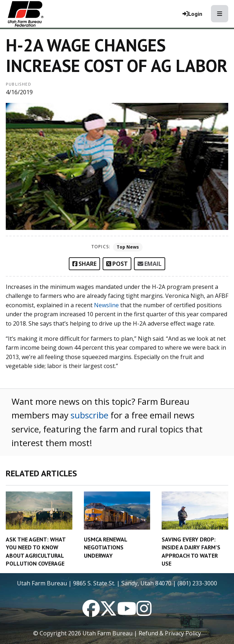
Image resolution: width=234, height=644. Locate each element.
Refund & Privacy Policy (170, 633)
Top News (128, 247)
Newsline (106, 305)
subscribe (89, 415)
